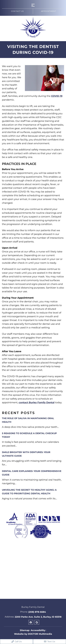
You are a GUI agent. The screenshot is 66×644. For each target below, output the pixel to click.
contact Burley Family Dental (37, 403)
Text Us (50, 641)
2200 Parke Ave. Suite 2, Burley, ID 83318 (38, 617)
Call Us (17, 641)
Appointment (49, 11)
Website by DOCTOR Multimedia (33, 634)
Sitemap (25, 630)
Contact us (17, 11)
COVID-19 (57, 96)
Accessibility (38, 630)
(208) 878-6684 (37, 612)
